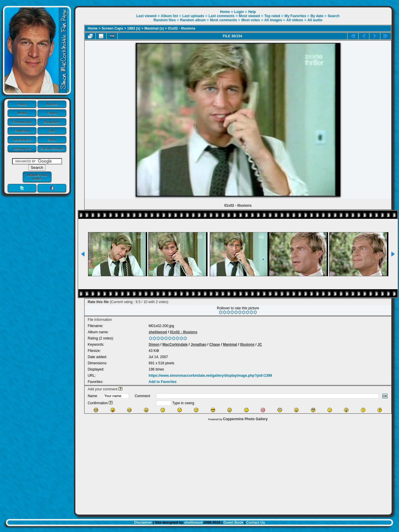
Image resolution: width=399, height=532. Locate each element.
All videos (295, 20)
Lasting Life (22, 148)
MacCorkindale (175, 345)
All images (273, 20)
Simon (154, 345)
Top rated (272, 16)
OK (385, 396)
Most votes (251, 20)
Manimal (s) (154, 28)
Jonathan (198, 345)
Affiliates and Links (37, 177)
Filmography (22, 122)
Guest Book (233, 523)
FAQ (52, 131)
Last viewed (146, 16)
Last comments (221, 16)
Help (252, 12)
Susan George (52, 148)
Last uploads (193, 16)
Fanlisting (22, 131)
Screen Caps (112, 28)
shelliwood (158, 332)
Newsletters (22, 140)
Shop (52, 140)
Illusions (247, 345)
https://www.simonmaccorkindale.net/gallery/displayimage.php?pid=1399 (210, 376)
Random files (164, 20)
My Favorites (295, 16)
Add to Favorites (163, 382)
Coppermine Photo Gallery (245, 419)
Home (22, 104)
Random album (193, 20)
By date (317, 16)
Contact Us (256, 523)
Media (22, 113)
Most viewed (249, 16)
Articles (52, 104)
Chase (215, 345)
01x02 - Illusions (182, 28)
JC (260, 345)
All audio (315, 20)
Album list (169, 16)
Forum (52, 113)
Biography (52, 122)
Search (334, 16)
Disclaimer (143, 523)
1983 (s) (134, 28)
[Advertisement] (233, 466)
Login (239, 12)
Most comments (224, 20)
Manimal (230, 345)
